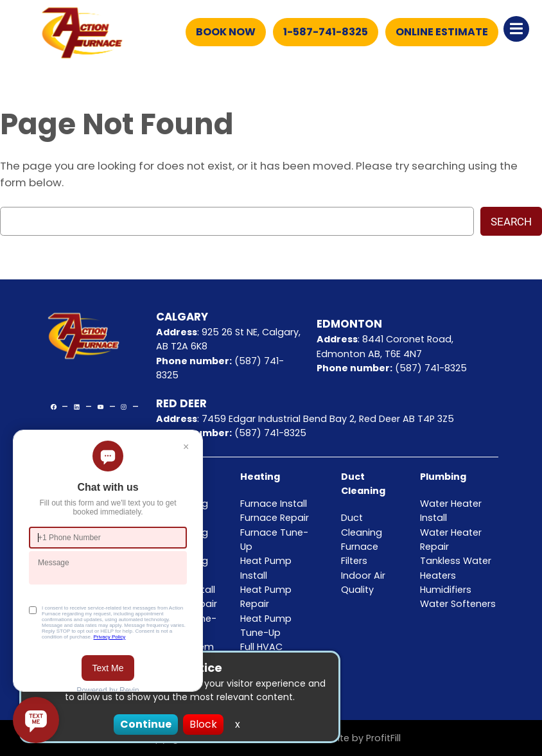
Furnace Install (274, 504)
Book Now (226, 32)
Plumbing (443, 477)
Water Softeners (458, 604)
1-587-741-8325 (326, 32)
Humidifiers (446, 590)
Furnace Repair (275, 518)
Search (511, 222)
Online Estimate (442, 32)
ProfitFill (383, 738)
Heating (260, 477)
